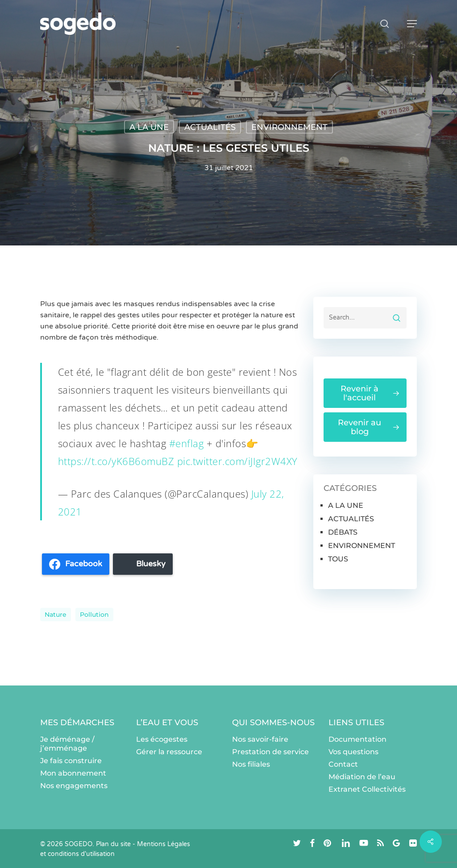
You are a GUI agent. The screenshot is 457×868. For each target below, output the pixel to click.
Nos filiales (251, 764)
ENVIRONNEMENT (289, 127)
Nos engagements (74, 786)
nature (56, 615)
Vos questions (353, 752)
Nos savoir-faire (260, 739)
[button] (412, 24)
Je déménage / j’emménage (67, 744)
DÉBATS (343, 532)
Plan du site (113, 844)
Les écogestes (162, 739)
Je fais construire (71, 761)
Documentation (357, 739)
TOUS (338, 559)
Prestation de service (270, 752)
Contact (343, 764)
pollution (94, 615)
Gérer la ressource (169, 752)
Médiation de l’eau (362, 777)
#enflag (187, 443)
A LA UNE (149, 127)
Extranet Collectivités (367, 789)
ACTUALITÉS (210, 127)
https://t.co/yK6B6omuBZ (116, 461)
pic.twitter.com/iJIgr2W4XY (237, 461)
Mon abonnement (73, 773)
